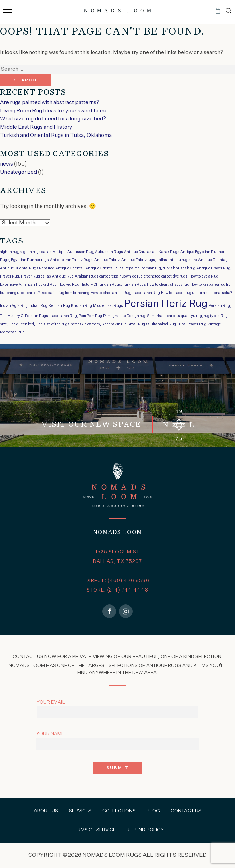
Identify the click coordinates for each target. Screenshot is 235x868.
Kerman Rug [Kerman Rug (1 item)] (59, 306)
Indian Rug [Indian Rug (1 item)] (38, 306)
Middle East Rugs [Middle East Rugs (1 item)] (108, 306)
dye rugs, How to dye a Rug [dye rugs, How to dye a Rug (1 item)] (196, 276)
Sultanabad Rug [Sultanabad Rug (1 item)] (162, 324)
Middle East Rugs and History (36, 127)
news (6, 164)
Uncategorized (18, 172)
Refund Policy (145, 830)
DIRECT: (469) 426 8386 (118, 581)
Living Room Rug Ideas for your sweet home (54, 111)
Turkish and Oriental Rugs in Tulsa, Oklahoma (56, 136)
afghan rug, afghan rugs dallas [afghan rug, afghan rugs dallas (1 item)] (26, 252)
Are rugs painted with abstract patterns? (50, 103)
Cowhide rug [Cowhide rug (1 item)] (132, 276)
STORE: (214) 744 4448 (117, 590)
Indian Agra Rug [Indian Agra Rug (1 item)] (14, 306)
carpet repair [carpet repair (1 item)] (110, 276)
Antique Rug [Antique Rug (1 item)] (63, 276)
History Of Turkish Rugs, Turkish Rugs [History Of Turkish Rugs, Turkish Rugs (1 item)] (113, 285)
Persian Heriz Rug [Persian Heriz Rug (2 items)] (166, 304)
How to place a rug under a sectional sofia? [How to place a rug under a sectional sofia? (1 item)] (196, 293)
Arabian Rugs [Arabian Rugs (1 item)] (87, 276)
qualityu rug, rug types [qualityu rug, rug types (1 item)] (200, 316)
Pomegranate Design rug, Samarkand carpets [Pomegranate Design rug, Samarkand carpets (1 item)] (142, 316)
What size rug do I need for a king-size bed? (53, 119)
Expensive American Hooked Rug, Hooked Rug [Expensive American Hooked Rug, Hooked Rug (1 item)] (40, 285)
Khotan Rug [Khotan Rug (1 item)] (81, 306)
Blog (153, 811)
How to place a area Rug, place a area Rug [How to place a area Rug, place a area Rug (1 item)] (125, 293)
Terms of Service (94, 830)
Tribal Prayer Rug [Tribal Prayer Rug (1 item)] (192, 324)
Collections (119, 811)
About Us (46, 811)
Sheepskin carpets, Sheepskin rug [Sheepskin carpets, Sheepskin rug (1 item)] (98, 324)
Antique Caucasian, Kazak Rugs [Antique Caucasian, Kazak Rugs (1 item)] (152, 252)
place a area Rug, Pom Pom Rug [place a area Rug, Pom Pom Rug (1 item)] (76, 316)
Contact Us (186, 811)
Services (80, 811)
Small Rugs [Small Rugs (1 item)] (137, 324)
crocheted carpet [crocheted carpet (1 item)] (158, 276)
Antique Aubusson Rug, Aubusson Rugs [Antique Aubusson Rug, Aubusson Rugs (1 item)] (88, 252)
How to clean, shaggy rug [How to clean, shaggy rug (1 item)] (168, 285)
